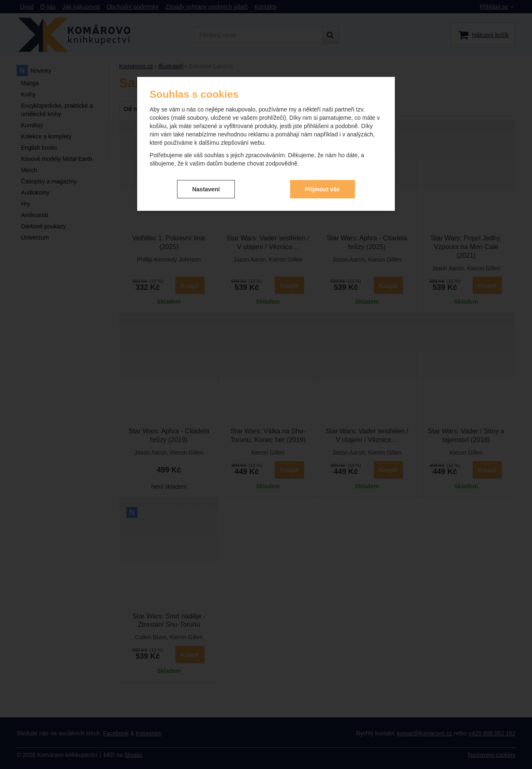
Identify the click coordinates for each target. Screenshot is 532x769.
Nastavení (206, 189)
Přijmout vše (323, 189)
